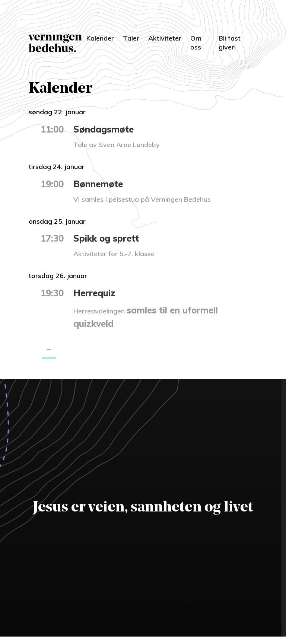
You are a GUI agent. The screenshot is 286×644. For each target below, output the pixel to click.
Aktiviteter (165, 38)
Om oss (196, 43)
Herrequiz (94, 293)
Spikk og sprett (106, 238)
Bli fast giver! (230, 43)
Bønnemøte (98, 184)
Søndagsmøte (104, 129)
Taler (131, 38)
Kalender (100, 38)
